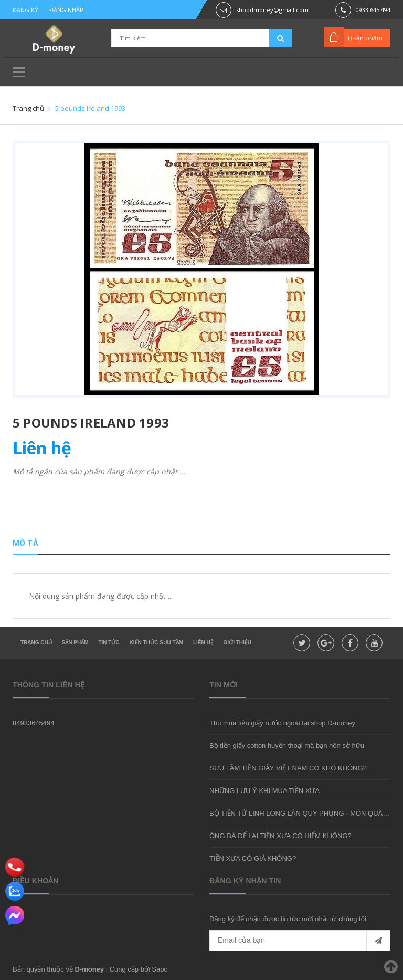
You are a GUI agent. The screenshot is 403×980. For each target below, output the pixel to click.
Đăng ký (25, 10)
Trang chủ (36, 643)
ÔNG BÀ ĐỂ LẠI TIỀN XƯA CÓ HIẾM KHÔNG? (280, 836)
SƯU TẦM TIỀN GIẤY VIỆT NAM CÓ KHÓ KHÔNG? (288, 768)
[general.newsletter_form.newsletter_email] (300, 941)
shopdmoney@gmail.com (272, 10)
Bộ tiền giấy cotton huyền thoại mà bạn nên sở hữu (287, 746)
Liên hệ (203, 643)
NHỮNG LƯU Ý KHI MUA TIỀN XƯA (264, 791)
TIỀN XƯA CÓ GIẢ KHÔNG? (253, 858)
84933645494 (34, 723)
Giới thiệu (237, 643)
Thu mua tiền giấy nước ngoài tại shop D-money (282, 723)
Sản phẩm (75, 643)
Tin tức (109, 643)
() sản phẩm (365, 38)
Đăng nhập (66, 10)
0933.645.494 (373, 10)
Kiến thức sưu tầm (156, 643)
